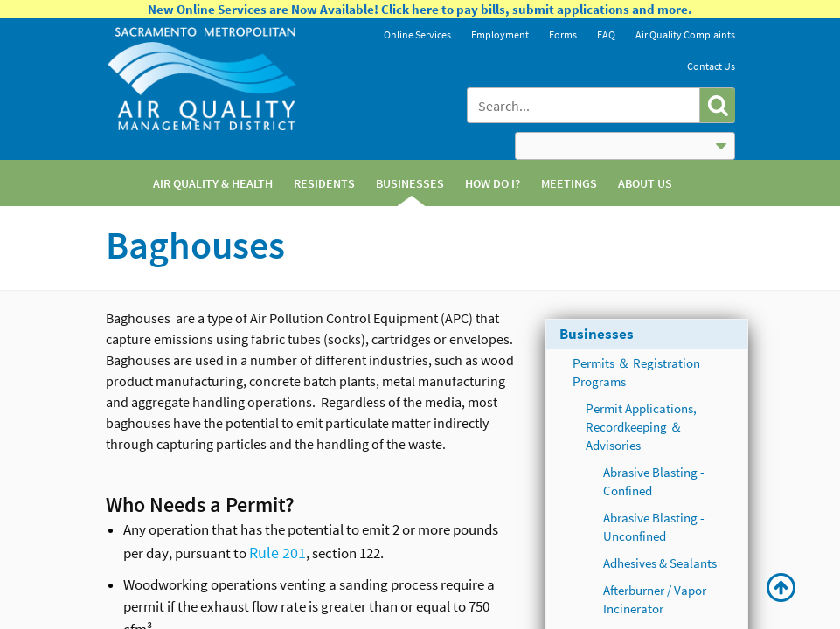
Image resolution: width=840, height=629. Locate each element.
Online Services (417, 35)
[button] (717, 105)
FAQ (606, 35)
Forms (563, 35)
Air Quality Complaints (685, 35)
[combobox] (584, 105)
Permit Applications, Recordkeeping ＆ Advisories (641, 427)
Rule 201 (278, 553)
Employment (500, 35)
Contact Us (711, 66)
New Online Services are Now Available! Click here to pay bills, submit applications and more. (420, 9)
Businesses (597, 334)
